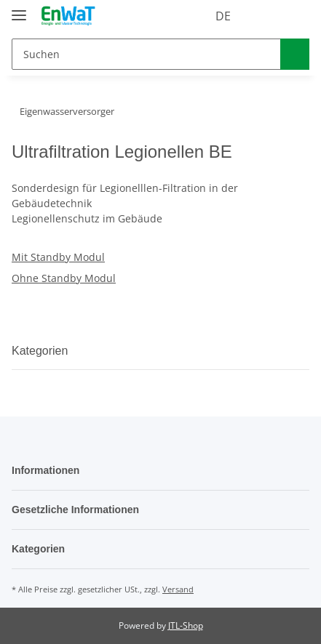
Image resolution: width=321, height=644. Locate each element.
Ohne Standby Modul (64, 278)
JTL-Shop (186, 625)
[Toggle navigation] (19, 9)
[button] (239, 16)
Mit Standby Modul (58, 257)
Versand (178, 589)
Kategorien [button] (45, 351)
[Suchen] (144, 54)
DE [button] (196, 16)
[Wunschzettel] (266, 16)
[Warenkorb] (295, 16)
